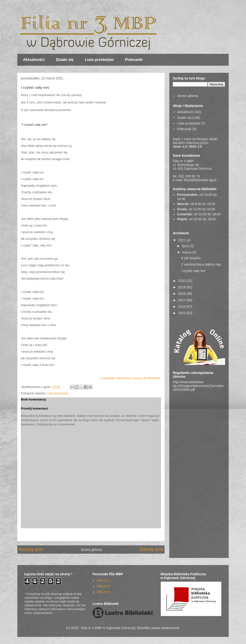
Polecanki (134, 60)
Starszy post (151, 549)
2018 (182, 294)
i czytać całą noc (193, 271)
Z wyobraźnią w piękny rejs (201, 264)
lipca (186, 246)
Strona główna (91, 550)
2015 (182, 313)
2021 (182, 240)
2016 (182, 307)
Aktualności (34, 60)
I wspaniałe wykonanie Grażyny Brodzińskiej (130, 378)
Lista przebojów (99, 60)
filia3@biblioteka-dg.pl (200, 180)
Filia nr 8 (103, 592)
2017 (182, 300)
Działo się (65, 60)
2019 (182, 287)
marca (187, 252)
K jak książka (191, 258)
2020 (182, 281)
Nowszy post (31, 549)
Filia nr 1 (103, 580)
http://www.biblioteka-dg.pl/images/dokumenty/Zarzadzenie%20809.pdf (198, 386)
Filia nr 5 (103, 586)
